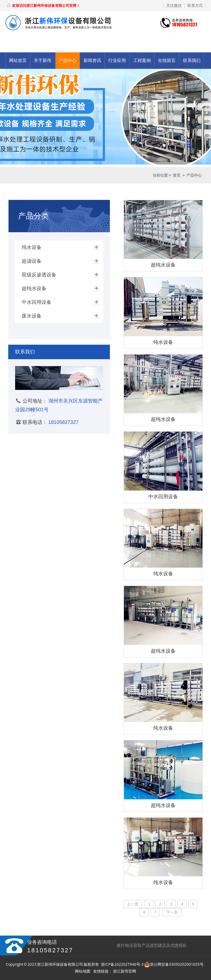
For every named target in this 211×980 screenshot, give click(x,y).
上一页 (133, 904)
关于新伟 (43, 60)
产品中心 (68, 60)
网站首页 (18, 60)
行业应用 (117, 60)
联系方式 (195, 5)
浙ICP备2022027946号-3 (122, 964)
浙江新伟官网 (124, 971)
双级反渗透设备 (39, 275)
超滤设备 (32, 261)
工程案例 (142, 60)
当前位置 (160, 175)
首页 (177, 175)
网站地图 (83, 971)
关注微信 (174, 5)
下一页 (172, 912)
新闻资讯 (92, 60)
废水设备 (32, 316)
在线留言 (167, 60)
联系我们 (192, 60)
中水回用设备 (37, 302)
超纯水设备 (34, 288)
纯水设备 (32, 247)
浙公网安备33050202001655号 (177, 964)
